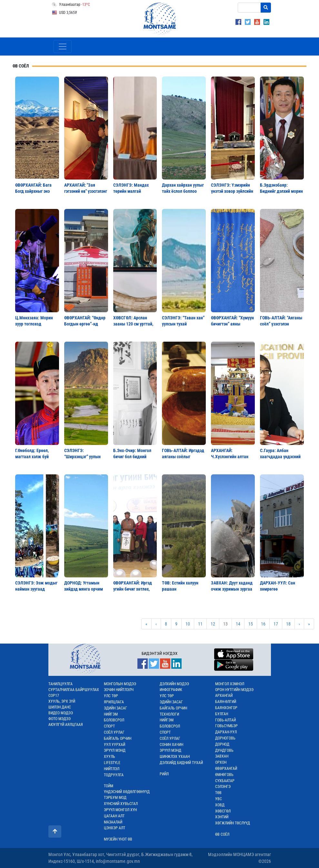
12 (213, 624)
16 (263, 624)
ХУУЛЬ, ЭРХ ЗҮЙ (62, 701)
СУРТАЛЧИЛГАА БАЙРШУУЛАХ (74, 690)
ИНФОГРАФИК (171, 690)
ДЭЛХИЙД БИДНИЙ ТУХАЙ (181, 763)
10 (188, 624)
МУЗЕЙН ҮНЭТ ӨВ (118, 839)
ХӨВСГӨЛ (223, 811)
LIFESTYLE (112, 763)
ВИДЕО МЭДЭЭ (61, 713)
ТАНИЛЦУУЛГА (60, 684)
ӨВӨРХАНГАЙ (226, 769)
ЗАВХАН (222, 756)
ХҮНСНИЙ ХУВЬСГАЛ (121, 804)
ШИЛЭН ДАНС (60, 707)
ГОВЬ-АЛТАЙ (225, 720)
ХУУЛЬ (110, 757)
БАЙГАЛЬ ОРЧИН (118, 739)
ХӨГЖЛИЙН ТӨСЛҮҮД (233, 823)
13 (225, 624)
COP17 (54, 696)
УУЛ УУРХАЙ (115, 745)
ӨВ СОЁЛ (222, 834)
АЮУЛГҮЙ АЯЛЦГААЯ (66, 725)
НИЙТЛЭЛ (112, 769)
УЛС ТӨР (111, 696)
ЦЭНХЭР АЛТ (115, 828)
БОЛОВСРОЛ (114, 720)
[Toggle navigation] (63, 46)
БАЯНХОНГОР (226, 708)
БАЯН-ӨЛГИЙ (226, 702)
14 (238, 624)
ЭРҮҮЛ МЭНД (115, 750)
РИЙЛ (164, 774)
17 (276, 624)
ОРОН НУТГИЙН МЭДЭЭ (234, 690)
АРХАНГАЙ (224, 696)
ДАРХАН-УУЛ (226, 732)
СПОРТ (109, 726)
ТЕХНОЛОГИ (169, 714)
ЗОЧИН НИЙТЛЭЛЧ (119, 690)
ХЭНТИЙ (222, 817)
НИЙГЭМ (111, 714)
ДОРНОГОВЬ (225, 738)
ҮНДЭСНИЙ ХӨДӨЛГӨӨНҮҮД (127, 792)
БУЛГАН (222, 714)
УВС (219, 799)
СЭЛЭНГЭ (223, 787)
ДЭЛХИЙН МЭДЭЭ (174, 684)
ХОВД (220, 805)
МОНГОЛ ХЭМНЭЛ (230, 684)
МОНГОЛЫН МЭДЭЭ (120, 684)
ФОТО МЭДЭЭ (60, 719)
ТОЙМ (109, 786)
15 (251, 624)
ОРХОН (221, 762)
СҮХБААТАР (225, 781)
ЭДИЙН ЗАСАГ (115, 708)
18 (288, 624)
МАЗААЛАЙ (113, 822)
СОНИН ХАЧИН (171, 745)
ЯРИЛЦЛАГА (114, 702)
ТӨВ (218, 793)
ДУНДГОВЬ (224, 750)
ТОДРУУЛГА (114, 775)
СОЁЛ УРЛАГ (114, 732)
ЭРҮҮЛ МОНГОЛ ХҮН (120, 810)
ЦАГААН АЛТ (114, 816)
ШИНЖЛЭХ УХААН (175, 757)
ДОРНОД (222, 744)
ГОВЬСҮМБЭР (226, 726)
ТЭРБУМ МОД (115, 798)
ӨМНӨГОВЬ (224, 775)
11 (200, 624)
